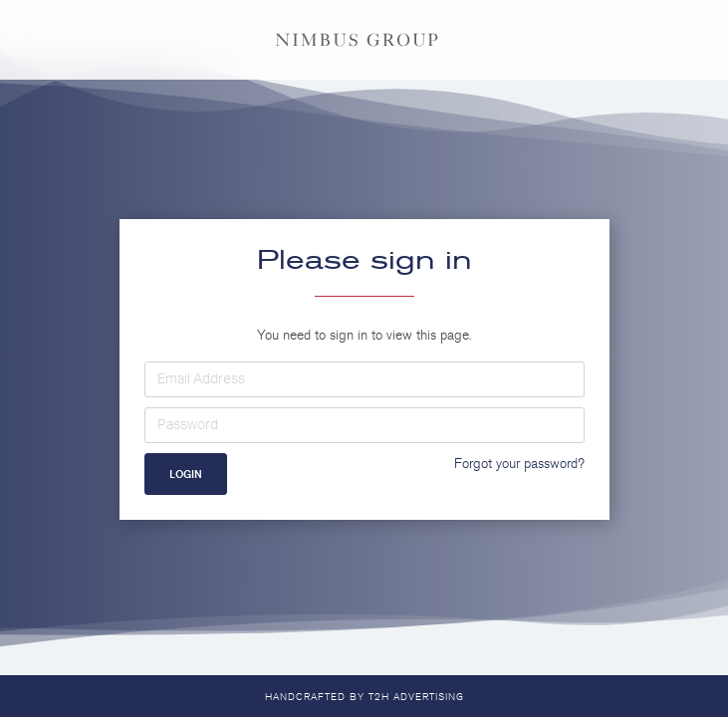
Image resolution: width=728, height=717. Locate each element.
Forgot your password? (519, 464)
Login (186, 474)
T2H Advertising (416, 697)
